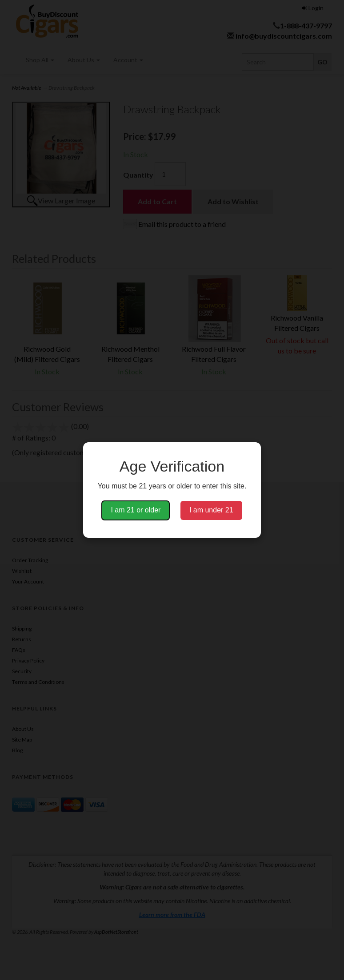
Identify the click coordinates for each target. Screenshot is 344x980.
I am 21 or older (136, 510)
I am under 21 (211, 510)
